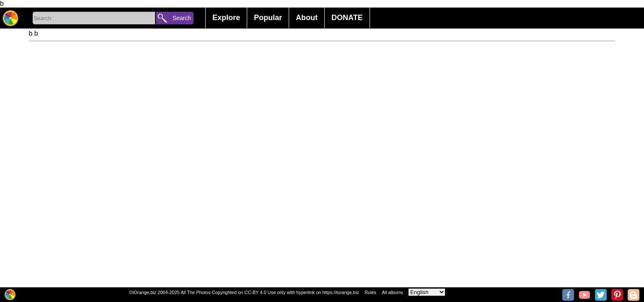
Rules (370, 292)
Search (182, 18)
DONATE (347, 18)
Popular (268, 18)
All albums (392, 292)
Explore (226, 18)
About (307, 18)
